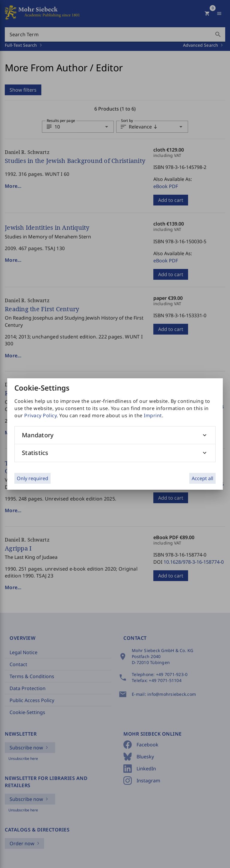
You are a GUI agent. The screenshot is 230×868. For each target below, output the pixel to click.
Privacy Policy (40, 415)
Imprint (153, 415)
